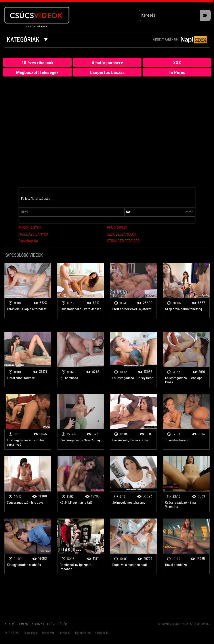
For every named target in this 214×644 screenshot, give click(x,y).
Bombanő (28, 291)
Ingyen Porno (83, 633)
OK (205, 16)
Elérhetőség (57, 624)
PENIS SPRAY (117, 228)
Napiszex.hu (102, 633)
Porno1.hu (65, 633)
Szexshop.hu (28, 241)
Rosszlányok (31, 633)
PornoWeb (48, 633)
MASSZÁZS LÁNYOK (33, 235)
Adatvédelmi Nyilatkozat (24, 624)
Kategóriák (27, 40)
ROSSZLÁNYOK (30, 228)
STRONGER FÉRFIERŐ (123, 241)
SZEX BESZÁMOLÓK (122, 235)
